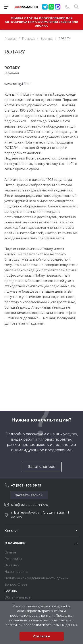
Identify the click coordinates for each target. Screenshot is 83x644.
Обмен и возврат (18, 597)
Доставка (12, 565)
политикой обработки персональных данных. (42, 625)
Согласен (41, 636)
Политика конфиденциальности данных (36, 578)
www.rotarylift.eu (17, 84)
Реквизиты (13, 559)
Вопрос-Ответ (16, 585)
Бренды (11, 591)
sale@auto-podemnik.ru (30, 505)
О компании (15, 543)
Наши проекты (16, 572)
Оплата (10, 552)
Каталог (11, 530)
